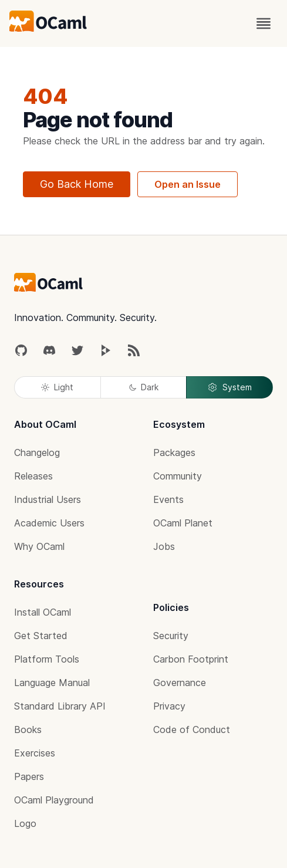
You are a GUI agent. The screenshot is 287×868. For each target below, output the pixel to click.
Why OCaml (39, 546)
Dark (144, 387)
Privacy (169, 706)
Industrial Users (48, 499)
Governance (180, 683)
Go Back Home (77, 184)
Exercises (35, 753)
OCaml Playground (54, 800)
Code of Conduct (192, 729)
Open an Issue (188, 184)
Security (171, 636)
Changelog (37, 452)
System (229, 387)
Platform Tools (47, 659)
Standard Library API (60, 706)
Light (57, 387)
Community (178, 476)
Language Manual (52, 683)
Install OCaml (43, 612)
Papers (29, 776)
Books (28, 729)
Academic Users (49, 523)
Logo (25, 823)
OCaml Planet (183, 523)
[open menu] (264, 23)
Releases (33, 476)
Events (168, 499)
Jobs (164, 546)
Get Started (41, 636)
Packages (174, 452)
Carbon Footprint (191, 659)
